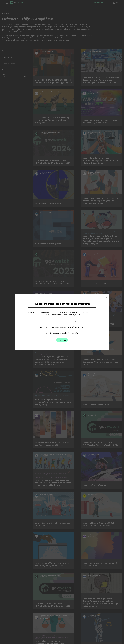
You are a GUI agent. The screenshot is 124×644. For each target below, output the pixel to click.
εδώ (77, 333)
